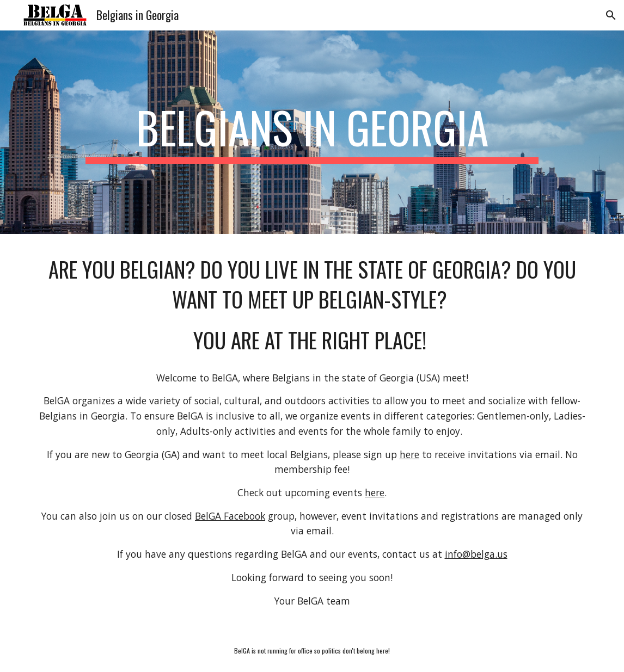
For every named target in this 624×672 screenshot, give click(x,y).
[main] (312, 132)
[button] (611, 15)
